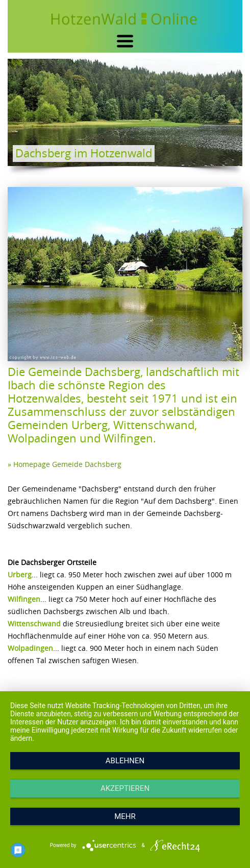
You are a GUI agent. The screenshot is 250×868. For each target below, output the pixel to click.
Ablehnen (125, 761)
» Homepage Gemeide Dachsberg (65, 464)
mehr (125, 816)
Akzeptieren (125, 788)
